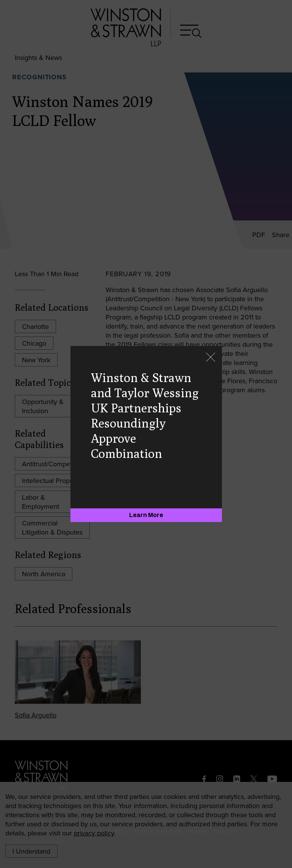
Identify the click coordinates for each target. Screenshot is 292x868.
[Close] (211, 358)
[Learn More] (146, 515)
